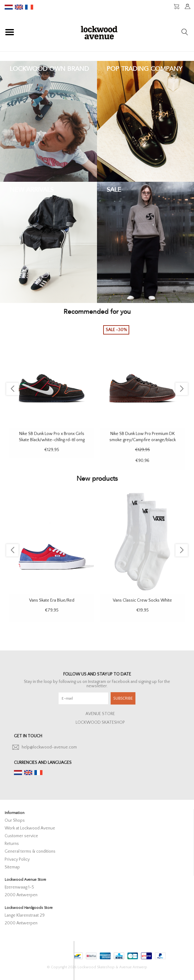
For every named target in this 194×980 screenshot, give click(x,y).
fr (29, 7)
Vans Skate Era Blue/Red (52, 600)
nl (9, 7)
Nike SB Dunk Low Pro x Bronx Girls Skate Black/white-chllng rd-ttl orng (52, 437)
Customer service (21, 836)
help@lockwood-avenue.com (49, 747)
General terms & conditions (30, 851)
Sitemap (12, 867)
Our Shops (15, 820)
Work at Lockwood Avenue (30, 828)
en (19, 7)
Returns (12, 844)
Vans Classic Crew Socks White (142, 600)
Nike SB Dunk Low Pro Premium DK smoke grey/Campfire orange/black (143, 437)
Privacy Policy (17, 859)
